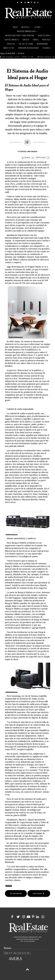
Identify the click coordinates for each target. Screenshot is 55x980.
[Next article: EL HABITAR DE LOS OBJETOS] (39, 894)
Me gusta (27, 158)
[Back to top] (27, 970)
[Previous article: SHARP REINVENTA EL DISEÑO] (16, 894)
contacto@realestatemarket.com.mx (27, 939)
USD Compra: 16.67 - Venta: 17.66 (17, 57)
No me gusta (42, 158)
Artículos (9, 886)
